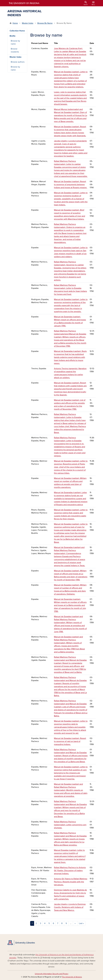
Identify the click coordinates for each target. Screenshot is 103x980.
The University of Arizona (72, 977)
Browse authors (18, 62)
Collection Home (17, 31)
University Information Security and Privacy (52, 974)
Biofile (13, 36)
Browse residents (15, 50)
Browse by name (15, 42)
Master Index (28, 23)
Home (15, 23)
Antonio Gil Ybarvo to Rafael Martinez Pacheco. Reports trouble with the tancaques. (71, 882)
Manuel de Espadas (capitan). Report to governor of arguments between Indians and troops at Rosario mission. (71, 185)
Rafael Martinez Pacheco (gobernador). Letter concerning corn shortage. (70, 825)
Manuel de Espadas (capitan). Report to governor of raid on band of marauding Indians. (70, 741)
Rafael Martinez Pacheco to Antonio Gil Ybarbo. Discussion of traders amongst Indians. (70, 871)
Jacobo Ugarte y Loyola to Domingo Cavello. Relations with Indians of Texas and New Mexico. (70, 907)
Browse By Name (45, 23)
